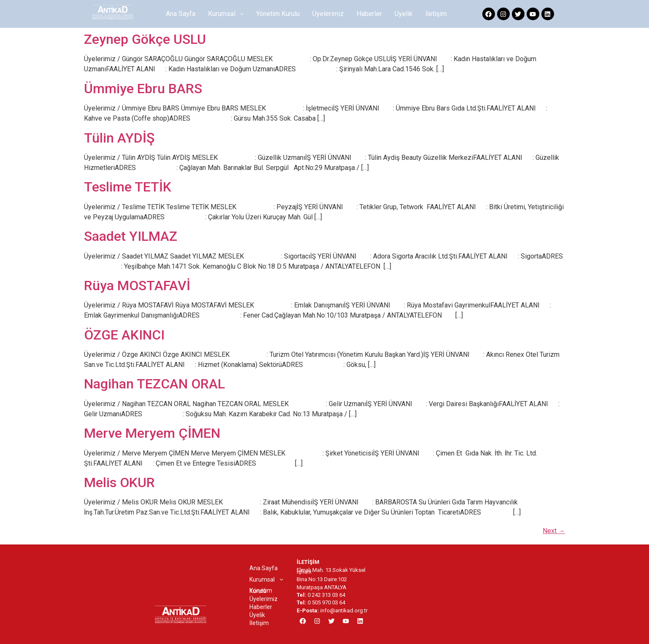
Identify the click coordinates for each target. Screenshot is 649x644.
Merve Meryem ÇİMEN (152, 433)
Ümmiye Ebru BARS (143, 89)
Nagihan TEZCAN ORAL (154, 384)
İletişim (436, 14)
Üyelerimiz (328, 14)
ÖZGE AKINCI (124, 335)
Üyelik (404, 14)
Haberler (369, 14)
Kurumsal (226, 14)
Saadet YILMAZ (131, 236)
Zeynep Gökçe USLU (145, 39)
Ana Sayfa (181, 14)
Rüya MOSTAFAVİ (137, 286)
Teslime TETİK (128, 187)
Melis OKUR (119, 482)
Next (554, 531)
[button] (226, 14)
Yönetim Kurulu (278, 14)
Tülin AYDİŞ (119, 138)
